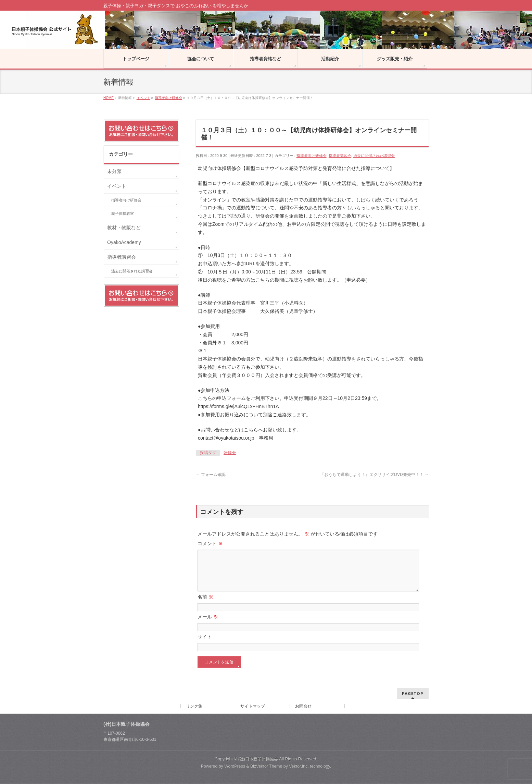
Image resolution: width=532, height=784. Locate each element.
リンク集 (194, 707)
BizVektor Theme (266, 767)
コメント (210, 543)
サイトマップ (253, 707)
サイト (205, 645)
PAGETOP (413, 694)
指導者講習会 (340, 156)
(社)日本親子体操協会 (258, 759)
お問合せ (303, 707)
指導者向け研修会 (312, 156)
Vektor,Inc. (299, 767)
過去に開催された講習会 (374, 156)
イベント (117, 186)
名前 (205, 605)
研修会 (230, 453)
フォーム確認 (211, 475)
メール (208, 625)
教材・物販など (124, 228)
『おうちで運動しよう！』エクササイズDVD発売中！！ (374, 475)
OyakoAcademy (124, 242)
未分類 (114, 171)
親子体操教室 (123, 213)
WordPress (235, 767)
